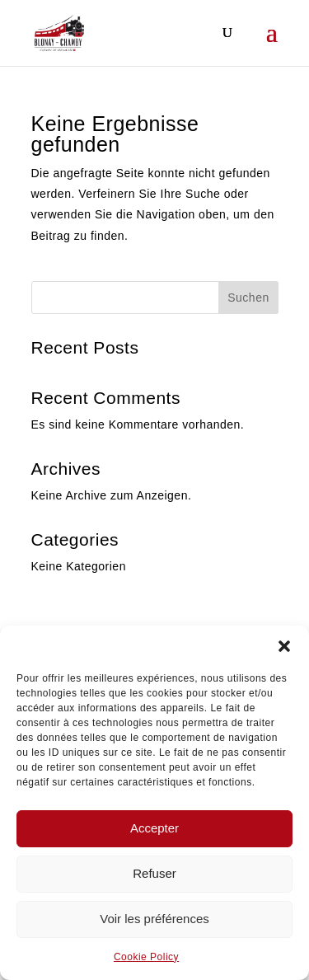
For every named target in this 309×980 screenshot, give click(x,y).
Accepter (154, 828)
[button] (284, 646)
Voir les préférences (154, 919)
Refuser (154, 873)
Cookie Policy (146, 957)
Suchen (248, 298)
